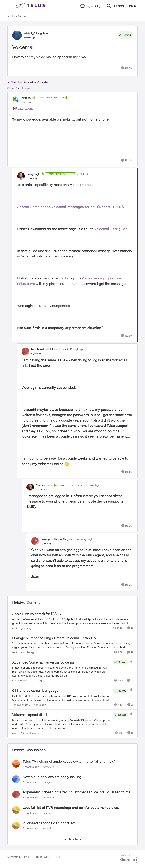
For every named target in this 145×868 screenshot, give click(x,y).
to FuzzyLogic (75, 349)
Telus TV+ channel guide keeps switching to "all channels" (69, 761)
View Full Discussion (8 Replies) (28, 82)
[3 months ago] (31, 767)
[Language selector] (92, 6)
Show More (72, 839)
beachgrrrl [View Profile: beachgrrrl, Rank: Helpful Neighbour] (37, 349)
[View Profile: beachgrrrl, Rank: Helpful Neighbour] (25, 351)
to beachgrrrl (94, 485)
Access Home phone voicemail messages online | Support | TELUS (71, 207)
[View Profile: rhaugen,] (16, 779)
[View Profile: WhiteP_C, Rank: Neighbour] (17, 35)
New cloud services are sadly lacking (52, 777)
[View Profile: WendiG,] (16, 825)
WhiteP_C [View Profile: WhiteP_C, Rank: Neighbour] (29, 33)
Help (57, 857)
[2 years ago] (25, 628)
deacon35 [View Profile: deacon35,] (48, 797)
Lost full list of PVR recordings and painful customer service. (71, 808)
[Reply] (127, 68)
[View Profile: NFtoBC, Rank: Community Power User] (16, 100)
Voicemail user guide (111, 229)
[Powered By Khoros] (129, 859)
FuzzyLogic (24, 108)
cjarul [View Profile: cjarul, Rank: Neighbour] (16, 733)
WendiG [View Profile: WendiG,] (47, 828)
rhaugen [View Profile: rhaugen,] (47, 782)
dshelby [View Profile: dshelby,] (47, 813)
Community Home (18, 857)
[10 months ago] (29, 733)
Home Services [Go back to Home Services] (17, 16)
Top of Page (42, 857)
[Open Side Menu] (10, 6)
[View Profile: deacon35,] (16, 795)
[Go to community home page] (31, 6)
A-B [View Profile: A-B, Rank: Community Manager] (15, 628)
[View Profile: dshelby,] (16, 810)
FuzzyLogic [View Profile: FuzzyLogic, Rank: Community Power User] (33, 174)
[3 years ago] (35, 680)
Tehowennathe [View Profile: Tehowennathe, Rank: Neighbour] (21, 705)
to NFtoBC (83, 174)
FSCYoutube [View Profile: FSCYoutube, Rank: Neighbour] (20, 680)
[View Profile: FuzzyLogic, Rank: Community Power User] (21, 176)
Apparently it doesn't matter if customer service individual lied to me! (77, 792)
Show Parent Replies (20, 88)
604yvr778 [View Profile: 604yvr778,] (48, 767)
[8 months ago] (26, 652)
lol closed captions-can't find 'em (49, 823)
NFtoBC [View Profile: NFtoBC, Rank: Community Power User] (26, 98)
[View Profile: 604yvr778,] (16, 764)
